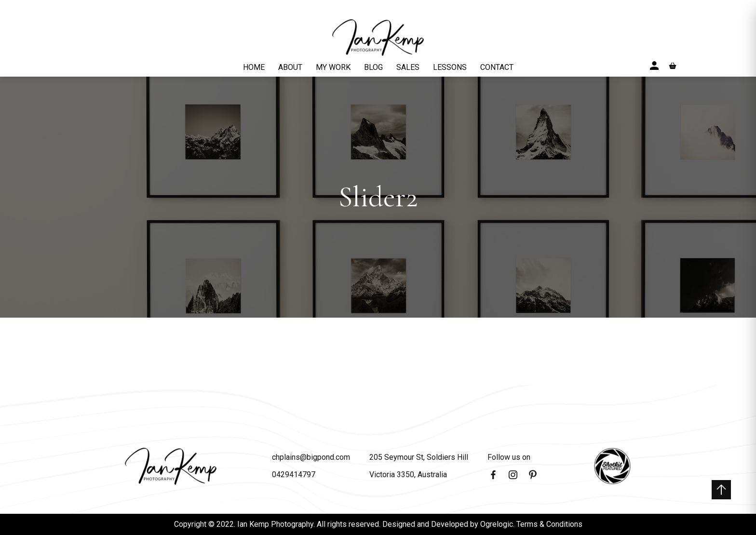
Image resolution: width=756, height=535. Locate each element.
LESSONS (450, 67)
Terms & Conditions (549, 524)
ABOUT (290, 67)
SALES (408, 67)
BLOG (373, 67)
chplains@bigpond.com (311, 457)
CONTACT (497, 67)
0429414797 (294, 475)
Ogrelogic (497, 524)
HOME (254, 67)
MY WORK (333, 67)
